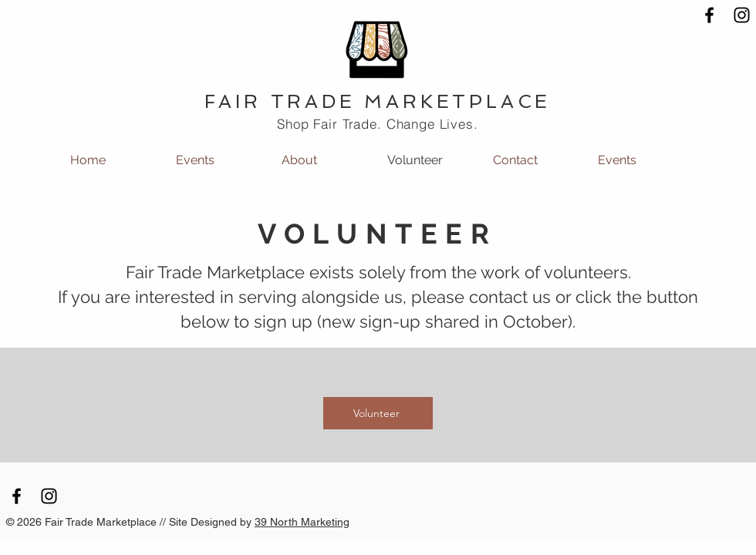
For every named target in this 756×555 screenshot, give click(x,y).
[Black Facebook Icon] (709, 15)
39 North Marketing (302, 522)
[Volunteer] (378, 413)
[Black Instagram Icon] (742, 15)
